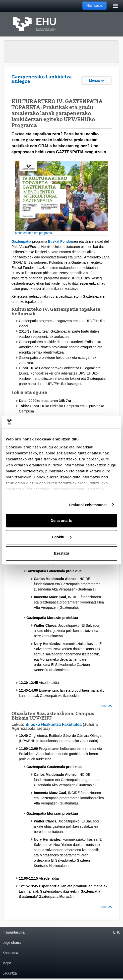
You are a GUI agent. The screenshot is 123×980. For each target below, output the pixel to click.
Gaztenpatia (21, 241)
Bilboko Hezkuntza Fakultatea (54, 724)
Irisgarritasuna (14, 932)
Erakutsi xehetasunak (88, 505)
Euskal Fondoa (61, 241)
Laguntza (10, 973)
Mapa (7, 963)
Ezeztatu (62, 553)
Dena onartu (61, 520)
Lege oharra (12, 943)
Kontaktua (10, 953)
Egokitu (62, 537)
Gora (106, 706)
